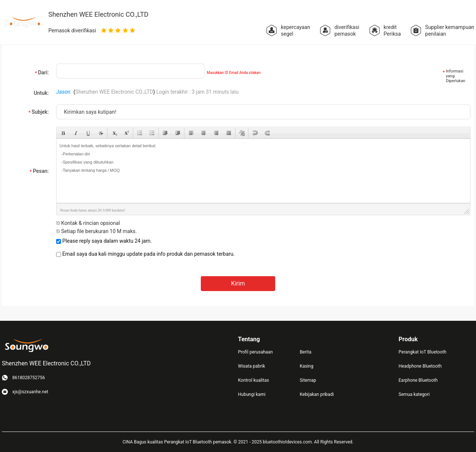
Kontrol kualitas (253, 380)
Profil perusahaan (255, 352)
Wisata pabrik (252, 366)
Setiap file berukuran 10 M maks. (97, 231)
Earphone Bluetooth (418, 380)
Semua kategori (414, 394)
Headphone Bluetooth (420, 366)
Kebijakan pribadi (317, 394)
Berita (305, 352)
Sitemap (308, 380)
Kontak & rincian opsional (88, 223)
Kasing (307, 366)
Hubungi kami (252, 394)
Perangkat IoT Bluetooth (423, 352)
